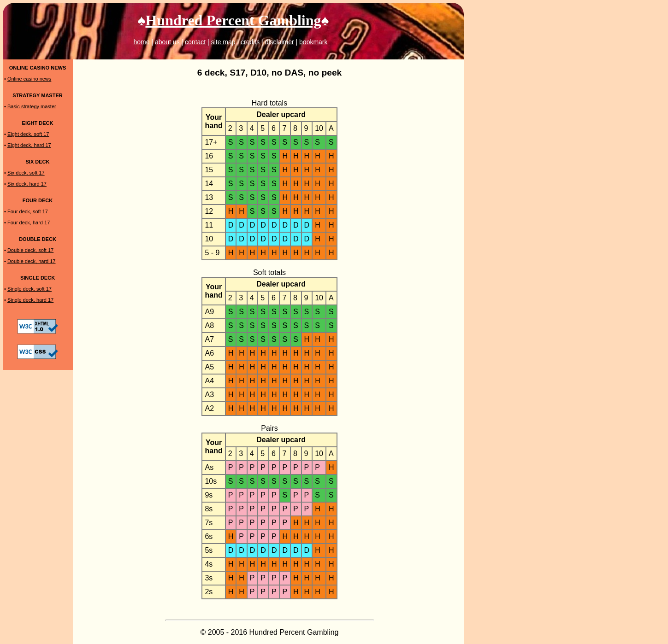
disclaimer (280, 42)
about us (167, 42)
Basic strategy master (32, 106)
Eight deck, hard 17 (29, 145)
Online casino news (29, 79)
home (141, 42)
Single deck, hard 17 (30, 300)
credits (250, 42)
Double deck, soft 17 (30, 250)
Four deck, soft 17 (28, 211)
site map (223, 42)
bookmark (313, 42)
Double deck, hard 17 (32, 261)
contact (195, 42)
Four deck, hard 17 (29, 222)
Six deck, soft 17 (26, 173)
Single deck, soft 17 (30, 289)
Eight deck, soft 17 (28, 134)
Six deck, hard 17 (27, 184)
